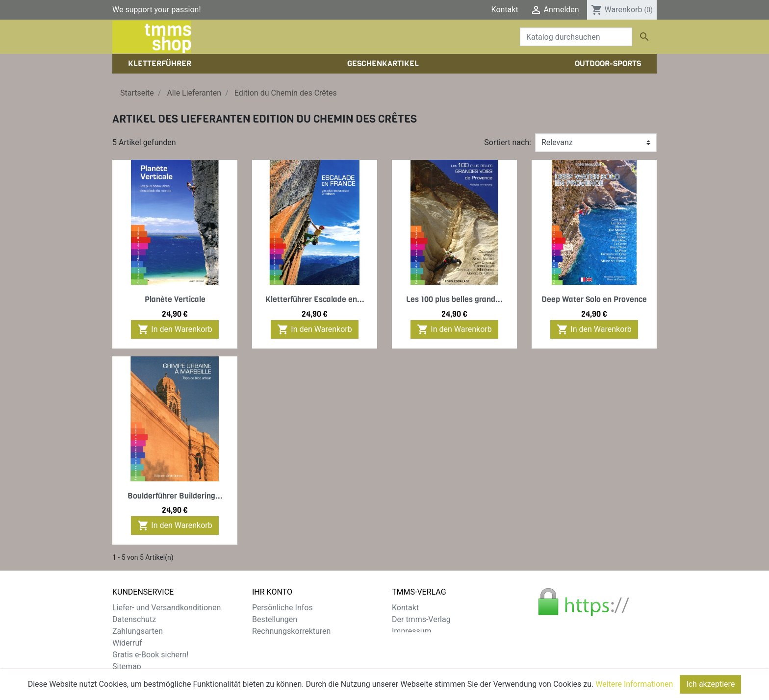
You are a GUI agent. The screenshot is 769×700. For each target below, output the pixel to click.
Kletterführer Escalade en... (315, 299)
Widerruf (127, 643)
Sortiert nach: (508, 142)
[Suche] (576, 37)
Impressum (412, 631)
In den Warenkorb (175, 329)
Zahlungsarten (138, 631)
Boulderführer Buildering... (175, 496)
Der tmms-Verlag (421, 619)
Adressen (269, 643)
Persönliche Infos (282, 608)
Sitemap (127, 666)
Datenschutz (134, 619)
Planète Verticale (175, 299)
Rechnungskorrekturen (291, 631)
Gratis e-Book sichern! (150, 655)
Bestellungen (275, 619)
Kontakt (505, 10)
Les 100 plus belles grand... (454, 299)
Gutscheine (272, 655)
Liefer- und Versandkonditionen (167, 608)
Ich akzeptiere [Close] (710, 690)
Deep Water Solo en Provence (594, 299)
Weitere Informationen (634, 690)
